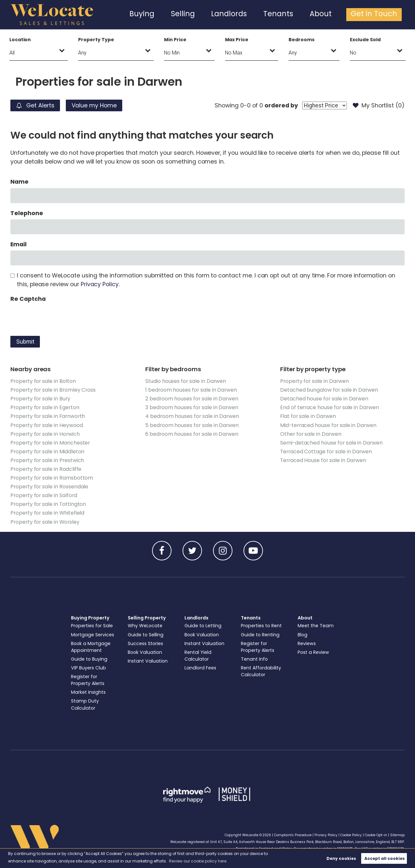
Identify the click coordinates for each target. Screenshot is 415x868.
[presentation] (60, 318)
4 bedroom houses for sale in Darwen (192, 416)
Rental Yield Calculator (198, 656)
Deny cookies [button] (341, 858)
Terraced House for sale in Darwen (323, 460)
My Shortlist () (379, 105)
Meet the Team (316, 626)
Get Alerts (35, 105)
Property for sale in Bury (40, 399)
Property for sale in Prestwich (47, 460)
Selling (216, 14)
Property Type (96, 40)
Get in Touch (379, 14)
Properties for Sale (92, 626)
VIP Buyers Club (89, 668)
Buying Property (90, 618)
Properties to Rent (261, 626)
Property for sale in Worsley (45, 522)
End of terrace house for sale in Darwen (330, 407)
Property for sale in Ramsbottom (52, 478)
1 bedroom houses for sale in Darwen (191, 390)
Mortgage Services (93, 635)
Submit (25, 342)
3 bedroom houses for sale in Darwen (192, 407)
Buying (180, 14)
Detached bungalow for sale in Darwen (329, 390)
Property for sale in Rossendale (49, 487)
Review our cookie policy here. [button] (198, 861)
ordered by (281, 105)
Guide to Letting (203, 626)
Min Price (175, 40)
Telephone (27, 213)
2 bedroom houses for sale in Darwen (192, 399)
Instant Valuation (148, 661)
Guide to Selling (146, 635)
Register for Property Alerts (88, 680)
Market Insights (88, 692)
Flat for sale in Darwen (308, 416)
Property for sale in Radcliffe (46, 469)
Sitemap (397, 835)
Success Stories (145, 643)
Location (20, 40)
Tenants (297, 14)
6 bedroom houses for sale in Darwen (192, 434)
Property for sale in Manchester (50, 443)
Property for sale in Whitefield (47, 513)
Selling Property (147, 618)
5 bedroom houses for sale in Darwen (192, 425)
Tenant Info (254, 659)
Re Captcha (28, 299)
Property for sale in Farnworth (48, 416)
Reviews (307, 643)
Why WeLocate (145, 626)
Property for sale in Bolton (43, 381)
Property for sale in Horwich (45, 434)
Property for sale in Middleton (47, 452)
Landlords (255, 14)
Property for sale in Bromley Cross (53, 390)
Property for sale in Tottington (48, 504)
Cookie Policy (351, 835)
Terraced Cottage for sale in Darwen (326, 452)
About (334, 14)
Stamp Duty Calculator (85, 704)
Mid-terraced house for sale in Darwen (328, 425)
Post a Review (313, 652)
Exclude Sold (365, 40)
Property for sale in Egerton (45, 407)
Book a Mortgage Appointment (91, 647)
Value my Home (94, 105)
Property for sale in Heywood (47, 425)
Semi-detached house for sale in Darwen (331, 443)
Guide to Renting (260, 635)
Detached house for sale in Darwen (324, 399)
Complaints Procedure (293, 835)
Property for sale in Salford (44, 495)
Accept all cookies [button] (385, 858)
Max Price (237, 40)
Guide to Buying (89, 659)
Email (18, 244)
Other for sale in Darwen (311, 434)
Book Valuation (145, 652)
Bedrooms (302, 40)
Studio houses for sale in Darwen (186, 381)
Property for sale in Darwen (314, 381)
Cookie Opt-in (376, 835)
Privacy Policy (100, 284)
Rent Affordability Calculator (261, 671)
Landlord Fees (200, 668)
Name (19, 182)
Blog (302, 635)
